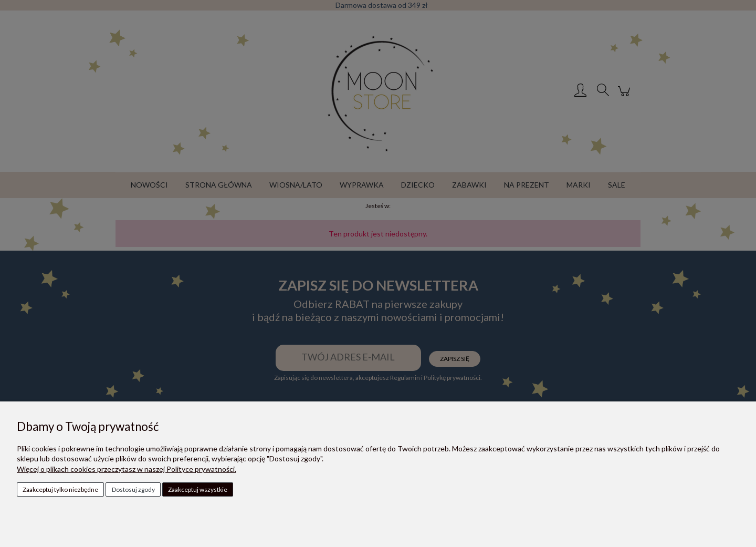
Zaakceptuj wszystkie (198, 489)
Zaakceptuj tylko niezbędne (60, 489)
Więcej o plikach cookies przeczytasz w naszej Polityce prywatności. (127, 469)
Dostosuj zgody (133, 489)
